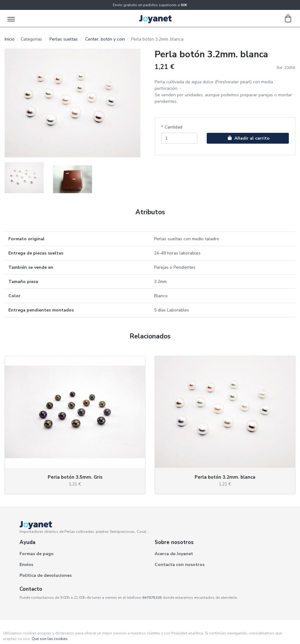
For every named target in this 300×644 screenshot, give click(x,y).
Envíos (26, 565)
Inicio (10, 39)
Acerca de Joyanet (174, 554)
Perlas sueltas (64, 39)
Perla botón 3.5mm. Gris (75, 477)
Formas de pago (37, 554)
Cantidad (173, 127)
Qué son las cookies (50, 639)
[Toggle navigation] (12, 19)
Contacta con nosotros (180, 565)
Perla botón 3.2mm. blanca (225, 477)
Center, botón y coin (105, 39)
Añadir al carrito (248, 138)
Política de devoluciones (46, 575)
